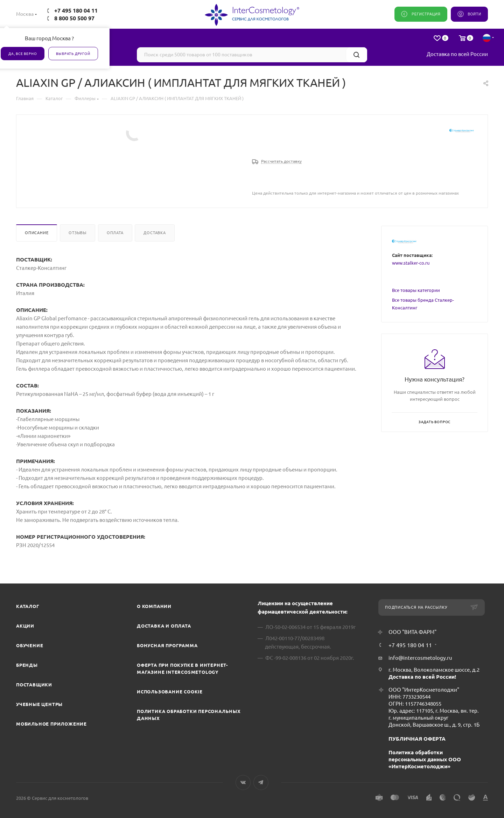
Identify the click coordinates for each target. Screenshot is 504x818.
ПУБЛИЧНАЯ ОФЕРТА (417, 739)
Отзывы (78, 233)
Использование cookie (170, 692)
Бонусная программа (167, 645)
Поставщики (34, 685)
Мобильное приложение (51, 724)
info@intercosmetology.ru (420, 658)
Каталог (28, 606)
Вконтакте (243, 782)
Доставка (155, 233)
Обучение (30, 645)
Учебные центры (39, 704)
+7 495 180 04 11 (76, 11)
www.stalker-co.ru (411, 263)
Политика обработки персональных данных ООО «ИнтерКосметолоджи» (425, 759)
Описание (37, 233)
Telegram (261, 782)
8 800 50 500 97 (74, 18)
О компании (154, 606)
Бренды (27, 665)
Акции (25, 626)
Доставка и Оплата (164, 626)
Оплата (115, 233)
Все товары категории (416, 290)
